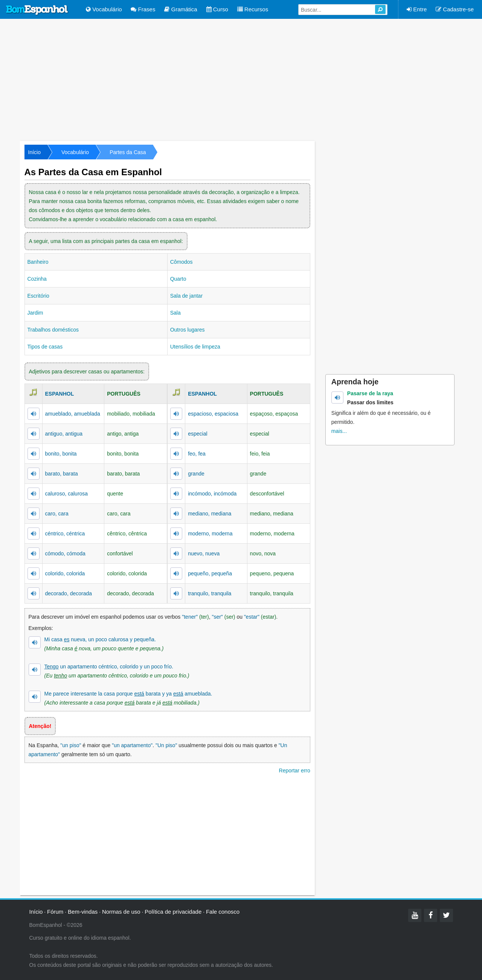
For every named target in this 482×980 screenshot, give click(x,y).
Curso (217, 9)
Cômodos (182, 262)
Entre (417, 9)
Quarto (178, 279)
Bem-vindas (83, 912)
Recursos (253, 9)
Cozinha (37, 279)
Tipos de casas (45, 347)
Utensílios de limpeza (195, 347)
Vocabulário (104, 9)
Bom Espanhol (37, 10)
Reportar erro (295, 771)
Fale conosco (223, 912)
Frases (143, 9)
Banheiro (38, 262)
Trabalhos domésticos (53, 330)
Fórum (55, 912)
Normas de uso (121, 912)
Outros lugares (188, 330)
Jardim (35, 313)
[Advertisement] (241, 79)
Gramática (181, 9)
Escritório (38, 296)
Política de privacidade (173, 912)
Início (34, 152)
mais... (339, 431)
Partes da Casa (128, 152)
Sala (175, 313)
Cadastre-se (455, 9)
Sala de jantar (186, 296)
